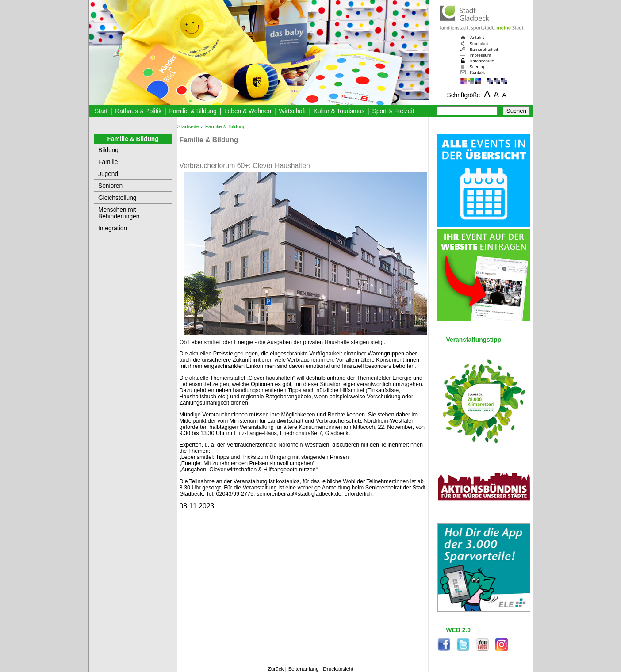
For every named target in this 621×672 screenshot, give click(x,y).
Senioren (110, 186)
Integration (113, 228)
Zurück (276, 669)
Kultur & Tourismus (339, 111)
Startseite (188, 126)
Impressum (481, 55)
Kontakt (477, 72)
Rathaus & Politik (138, 111)
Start (101, 111)
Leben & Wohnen (248, 111)
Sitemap (478, 67)
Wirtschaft (292, 111)
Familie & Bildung (193, 111)
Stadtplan (479, 44)
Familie (108, 162)
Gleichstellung (117, 198)
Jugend (108, 174)
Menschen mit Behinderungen (119, 213)
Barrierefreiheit (484, 49)
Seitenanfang (303, 669)
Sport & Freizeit (393, 111)
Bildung (108, 150)
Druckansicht (338, 669)
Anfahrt (477, 37)
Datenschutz (482, 61)
